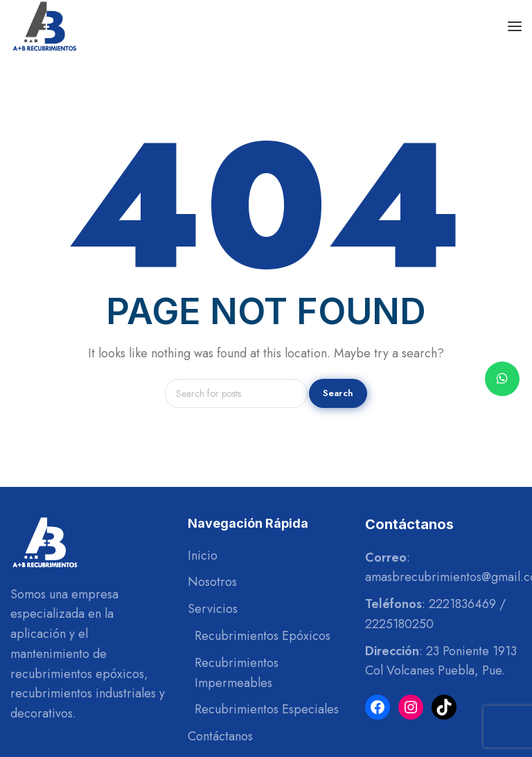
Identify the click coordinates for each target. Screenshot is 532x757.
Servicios (213, 609)
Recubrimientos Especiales (267, 709)
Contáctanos (220, 736)
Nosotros (212, 582)
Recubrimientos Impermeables (237, 673)
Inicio (203, 555)
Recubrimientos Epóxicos (263, 636)
